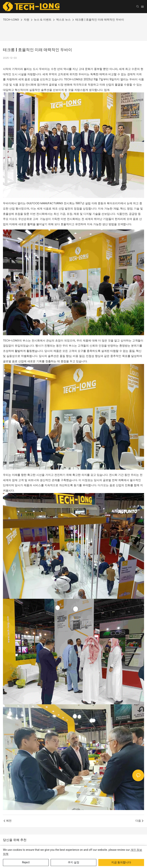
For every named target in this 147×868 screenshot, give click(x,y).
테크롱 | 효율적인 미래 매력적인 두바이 (100, 20)
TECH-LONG (11, 20)
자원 (26, 20)
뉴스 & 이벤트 (43, 20)
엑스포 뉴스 (63, 20)
